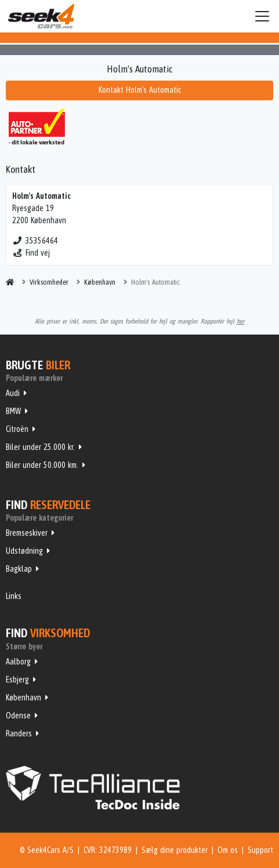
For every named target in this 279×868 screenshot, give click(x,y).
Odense (18, 716)
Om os (228, 850)
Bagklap (19, 569)
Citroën (17, 429)
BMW (13, 411)
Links (14, 596)
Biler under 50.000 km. (42, 465)
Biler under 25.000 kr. (40, 447)
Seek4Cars (41, 16)
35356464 (35, 241)
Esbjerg (17, 680)
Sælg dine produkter (175, 850)
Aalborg (18, 662)
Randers (19, 733)
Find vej (31, 253)
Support (260, 850)
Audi (13, 393)
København (23, 698)
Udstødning (24, 551)
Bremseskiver (27, 533)
